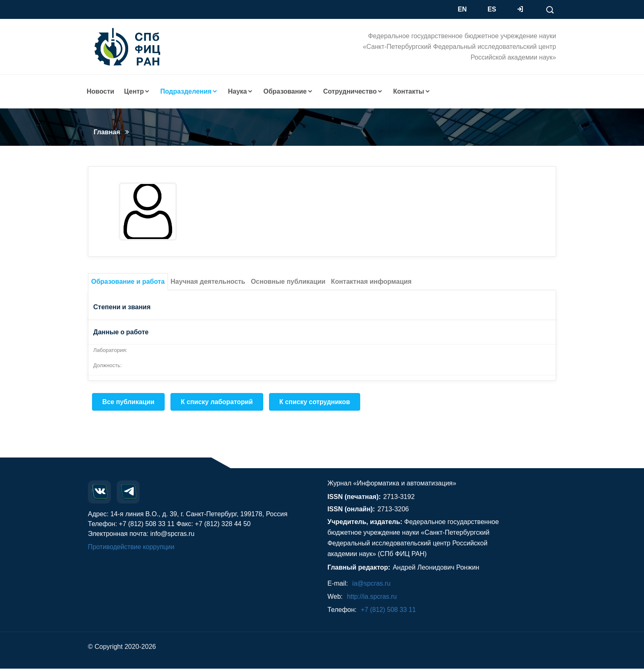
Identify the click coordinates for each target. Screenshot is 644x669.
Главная (107, 132)
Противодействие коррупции (132, 547)
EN (462, 9)
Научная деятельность (208, 282)
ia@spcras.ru (371, 584)
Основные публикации (288, 282)
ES (492, 9)
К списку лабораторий (218, 402)
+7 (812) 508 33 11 (389, 610)
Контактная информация (371, 282)
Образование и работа (128, 282)
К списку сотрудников (316, 402)
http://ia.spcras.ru (372, 597)
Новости (100, 91)
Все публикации (129, 402)
